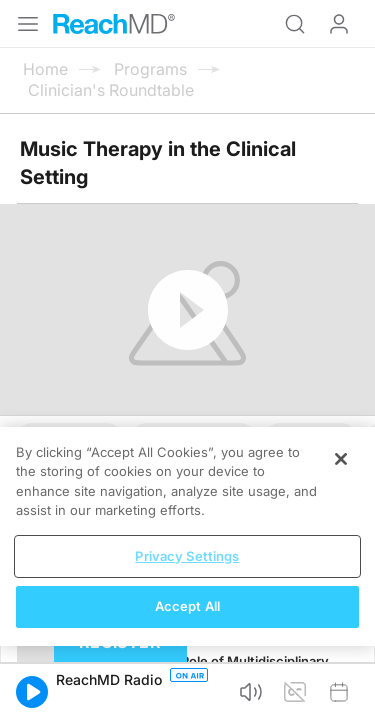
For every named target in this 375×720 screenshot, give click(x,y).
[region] (187, 536)
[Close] (341, 459)
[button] (32, 692)
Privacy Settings (187, 556)
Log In (339, 24)
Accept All (187, 606)
